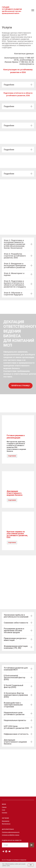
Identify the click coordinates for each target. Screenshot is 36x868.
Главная (4, 807)
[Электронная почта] (9, 851)
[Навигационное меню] (33, 10)
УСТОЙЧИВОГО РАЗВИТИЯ (12, 9)
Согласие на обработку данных (11, 835)
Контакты (5, 813)
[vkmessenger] (6, 851)
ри (4, 11)
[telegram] (3, 851)
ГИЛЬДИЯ (6, 7)
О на (3, 810)
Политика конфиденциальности (11, 832)
